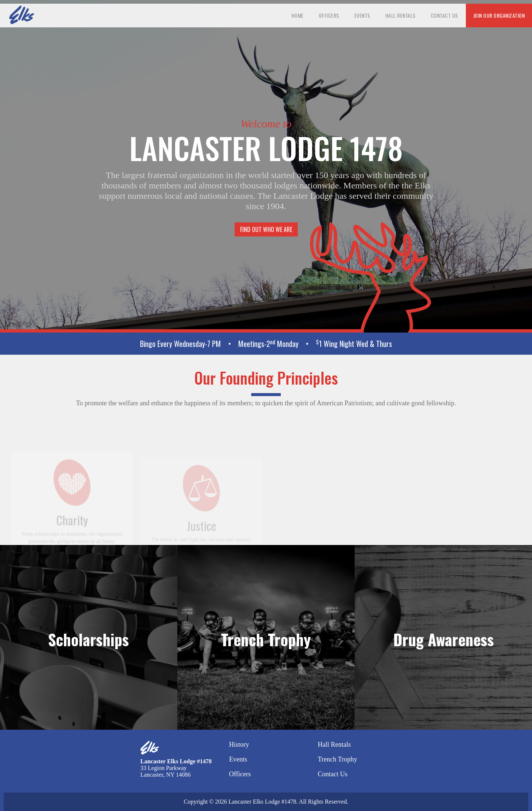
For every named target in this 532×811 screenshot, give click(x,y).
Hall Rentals (400, 15)
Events (362, 15)
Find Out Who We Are (266, 229)
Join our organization (499, 15)
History (239, 744)
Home (298, 15)
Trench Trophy (337, 759)
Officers (329, 15)
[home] (22, 15)
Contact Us (444, 15)
